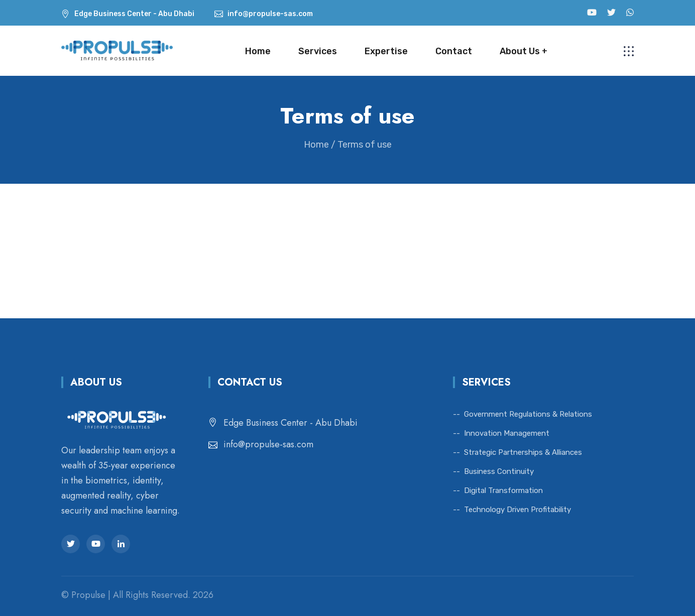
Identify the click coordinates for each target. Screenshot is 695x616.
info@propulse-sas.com (268, 444)
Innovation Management (507, 433)
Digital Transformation (503, 490)
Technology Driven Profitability (517, 510)
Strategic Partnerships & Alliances (523, 452)
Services (318, 51)
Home (258, 51)
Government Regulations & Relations (528, 414)
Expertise (386, 51)
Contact (454, 51)
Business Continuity (499, 471)
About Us (520, 51)
